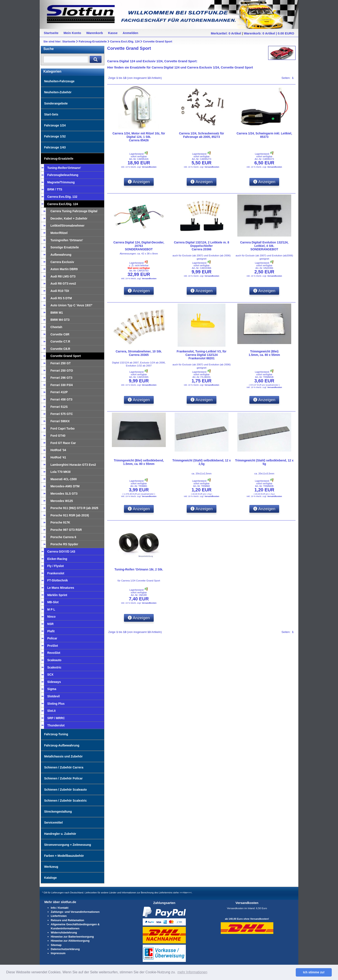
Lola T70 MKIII (60, 472)
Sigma (52, 689)
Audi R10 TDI (60, 291)
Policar (52, 638)
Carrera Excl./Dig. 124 (125, 41)
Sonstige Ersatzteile (65, 247)
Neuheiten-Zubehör (58, 92)
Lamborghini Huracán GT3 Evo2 (73, 465)
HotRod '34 (58, 450)
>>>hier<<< (185, 893)
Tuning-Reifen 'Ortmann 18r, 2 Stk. (139, 569)
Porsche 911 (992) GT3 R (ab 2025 (74, 508)
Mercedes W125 (62, 501)
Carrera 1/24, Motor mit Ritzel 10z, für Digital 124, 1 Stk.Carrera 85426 (139, 137)
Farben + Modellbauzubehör (64, 856)
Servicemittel (53, 823)
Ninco (51, 617)
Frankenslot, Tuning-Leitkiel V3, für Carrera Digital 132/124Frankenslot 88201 (202, 355)
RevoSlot (54, 653)
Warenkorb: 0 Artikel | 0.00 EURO (269, 33)
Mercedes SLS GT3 (64, 494)
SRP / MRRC (56, 718)
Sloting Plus (56, 704)
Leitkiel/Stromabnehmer (67, 226)
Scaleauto (54, 660)
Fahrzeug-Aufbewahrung (62, 745)
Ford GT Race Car (63, 443)
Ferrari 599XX (60, 421)
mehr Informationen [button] (192, 972)
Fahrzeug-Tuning (56, 734)
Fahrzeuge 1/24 (55, 125)
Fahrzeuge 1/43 (55, 147)
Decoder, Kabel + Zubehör (69, 218)
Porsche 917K (60, 522)
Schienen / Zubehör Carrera (64, 767)
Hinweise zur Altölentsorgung (70, 941)
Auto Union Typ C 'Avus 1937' (71, 305)
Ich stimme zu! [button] (314, 972)
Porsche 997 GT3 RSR (66, 530)
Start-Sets (51, 114)
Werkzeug (51, 867)
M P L (51, 609)
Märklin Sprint (57, 595)
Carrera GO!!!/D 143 (61, 552)
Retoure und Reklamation (68, 920)
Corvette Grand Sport (158, 41)
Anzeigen (139, 182)
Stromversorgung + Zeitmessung (68, 845)
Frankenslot (56, 573)
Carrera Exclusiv (62, 262)
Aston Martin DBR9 (64, 269)
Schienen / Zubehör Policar (63, 778)
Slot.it (51, 711)
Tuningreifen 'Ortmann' (67, 240)
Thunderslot (56, 725)
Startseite (69, 41)
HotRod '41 (58, 457)
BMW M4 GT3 (60, 320)
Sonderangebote (56, 103)
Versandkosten (149, 167)
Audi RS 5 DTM (61, 298)
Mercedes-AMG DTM (65, 486)
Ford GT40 (58, 436)
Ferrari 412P (59, 392)
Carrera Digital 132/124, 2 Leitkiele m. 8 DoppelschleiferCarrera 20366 (202, 246)
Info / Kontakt (60, 908)
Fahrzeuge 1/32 (55, 136)
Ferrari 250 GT (61, 363)
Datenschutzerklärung (65, 949)
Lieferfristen (59, 916)
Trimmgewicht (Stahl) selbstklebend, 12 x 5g (264, 462)
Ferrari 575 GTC (62, 414)
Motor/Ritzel (59, 233)
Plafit (51, 631)
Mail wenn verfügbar (139, 268)
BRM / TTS (55, 189)
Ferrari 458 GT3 (61, 399)
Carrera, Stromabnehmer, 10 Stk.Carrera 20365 (139, 353)
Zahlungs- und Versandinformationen (75, 912)
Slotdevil (53, 696)
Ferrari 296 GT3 (61, 378)
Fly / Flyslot (55, 566)
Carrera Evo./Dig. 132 (62, 197)
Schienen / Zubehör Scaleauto (66, 790)
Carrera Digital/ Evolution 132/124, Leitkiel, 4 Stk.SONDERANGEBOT (264, 246)
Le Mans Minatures (61, 588)
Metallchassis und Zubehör (63, 756)
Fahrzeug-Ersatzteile (93, 41)
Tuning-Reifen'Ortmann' (64, 168)
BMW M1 (57, 313)
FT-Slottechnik (57, 580)
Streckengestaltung (58, 812)
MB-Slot (53, 602)
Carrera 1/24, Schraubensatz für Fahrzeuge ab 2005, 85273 (202, 135)
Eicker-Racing (57, 559)
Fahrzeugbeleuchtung (63, 175)
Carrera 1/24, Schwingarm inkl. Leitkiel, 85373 (264, 135)
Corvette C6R (60, 334)
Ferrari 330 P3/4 (62, 385)
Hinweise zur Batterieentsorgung (72, 937)
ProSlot (52, 646)
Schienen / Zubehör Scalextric (66, 801)
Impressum (58, 953)
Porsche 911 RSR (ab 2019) (70, 515)
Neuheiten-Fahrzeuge (59, 81)
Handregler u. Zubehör (60, 834)
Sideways (54, 682)
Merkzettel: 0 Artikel (226, 33)
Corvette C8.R (60, 349)
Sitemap (56, 945)
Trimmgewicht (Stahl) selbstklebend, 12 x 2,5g (201, 462)
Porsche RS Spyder (64, 544)
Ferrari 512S (59, 407)
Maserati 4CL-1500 (64, 479)
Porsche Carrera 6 (63, 537)
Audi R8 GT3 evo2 (63, 284)
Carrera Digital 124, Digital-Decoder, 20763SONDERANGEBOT (139, 246)
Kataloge (51, 878)
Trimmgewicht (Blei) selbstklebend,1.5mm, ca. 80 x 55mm (139, 462)
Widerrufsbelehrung (64, 932)
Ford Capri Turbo (63, 428)
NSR (50, 624)
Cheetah (56, 327)
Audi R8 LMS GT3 (63, 276)
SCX (50, 675)
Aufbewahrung (61, 255)
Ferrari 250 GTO (62, 371)
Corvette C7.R (60, 341)
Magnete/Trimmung (61, 182)
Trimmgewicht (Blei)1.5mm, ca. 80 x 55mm (264, 353)
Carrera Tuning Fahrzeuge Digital (74, 211)
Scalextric (54, 667)
